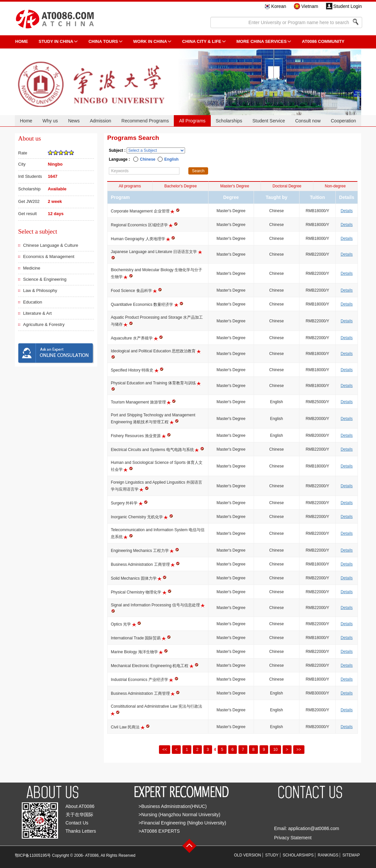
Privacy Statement (293, 838)
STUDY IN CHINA (56, 41)
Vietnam (310, 6)
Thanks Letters (81, 831)
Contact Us (77, 823)
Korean (279, 6)
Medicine (32, 268)
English (171, 159)
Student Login (348, 6)
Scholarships (229, 121)
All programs (130, 186)
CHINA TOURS (103, 41)
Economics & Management (49, 257)
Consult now (308, 121)
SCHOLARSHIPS (298, 855)
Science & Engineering (45, 279)
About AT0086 (80, 806)
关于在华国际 (79, 815)
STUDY (272, 855)
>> (299, 750)
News (74, 121)
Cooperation (343, 121)
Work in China (150, 41)
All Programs (192, 121)
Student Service (269, 121)
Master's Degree (235, 186)
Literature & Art (37, 313)
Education (33, 302)
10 (275, 750)
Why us (50, 121)
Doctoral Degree (287, 186)
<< (165, 750)
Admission (100, 121)
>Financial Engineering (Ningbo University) (182, 823)
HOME (22, 41)
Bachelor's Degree (180, 186)
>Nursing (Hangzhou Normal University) (179, 815)
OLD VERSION (248, 855)
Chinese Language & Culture (51, 245)
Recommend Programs (145, 121)
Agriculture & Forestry (44, 324)
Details (347, 211)
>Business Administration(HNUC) (173, 806)
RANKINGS (328, 855)
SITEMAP (351, 855)
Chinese (148, 159)
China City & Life (202, 41)
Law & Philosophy (40, 290)
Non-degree (335, 186)
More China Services (262, 41)
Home (26, 121)
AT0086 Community (323, 41)
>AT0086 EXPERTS (159, 831)
